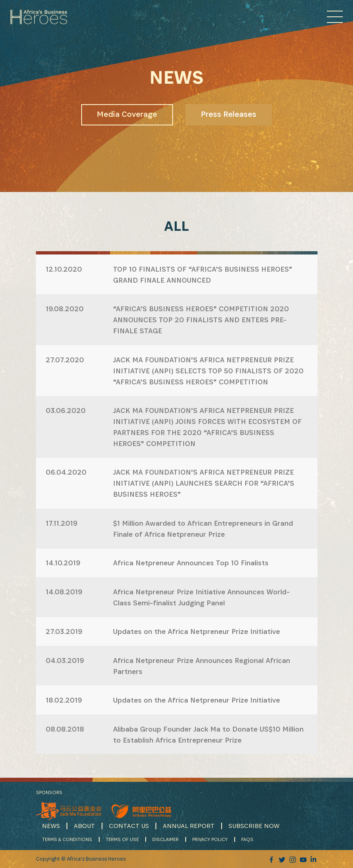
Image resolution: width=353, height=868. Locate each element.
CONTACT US (129, 826)
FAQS (247, 839)
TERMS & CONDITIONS (67, 839)
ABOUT (84, 826)
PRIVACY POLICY (210, 839)
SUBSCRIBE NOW (254, 826)
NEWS (51, 826)
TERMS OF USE (122, 839)
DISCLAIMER (165, 839)
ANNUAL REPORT (189, 826)
